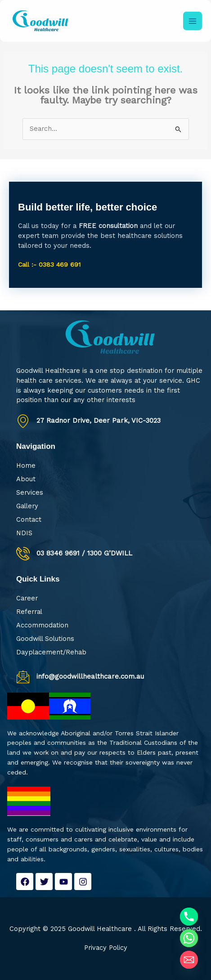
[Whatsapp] (189, 938)
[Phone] (189, 917)
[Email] (189, 960)
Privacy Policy (106, 948)
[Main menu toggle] (193, 21)
